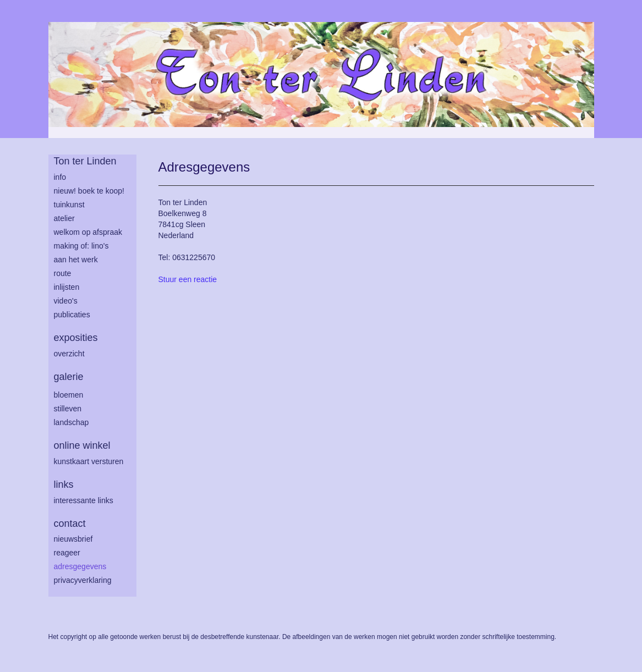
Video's (66, 301)
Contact (70, 524)
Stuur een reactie (188, 279)
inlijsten (67, 287)
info (60, 177)
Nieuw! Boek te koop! (89, 191)
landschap (72, 422)
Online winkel (82, 445)
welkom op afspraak (88, 232)
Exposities (76, 338)
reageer (67, 553)
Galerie (69, 377)
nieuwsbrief (73, 539)
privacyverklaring (83, 580)
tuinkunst (69, 205)
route (63, 273)
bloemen (69, 395)
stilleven (68, 409)
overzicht (69, 354)
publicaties (72, 315)
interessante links (84, 500)
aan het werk (76, 260)
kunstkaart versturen (89, 461)
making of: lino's (81, 246)
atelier (64, 218)
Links (64, 484)
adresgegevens (80, 566)
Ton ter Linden (85, 161)
